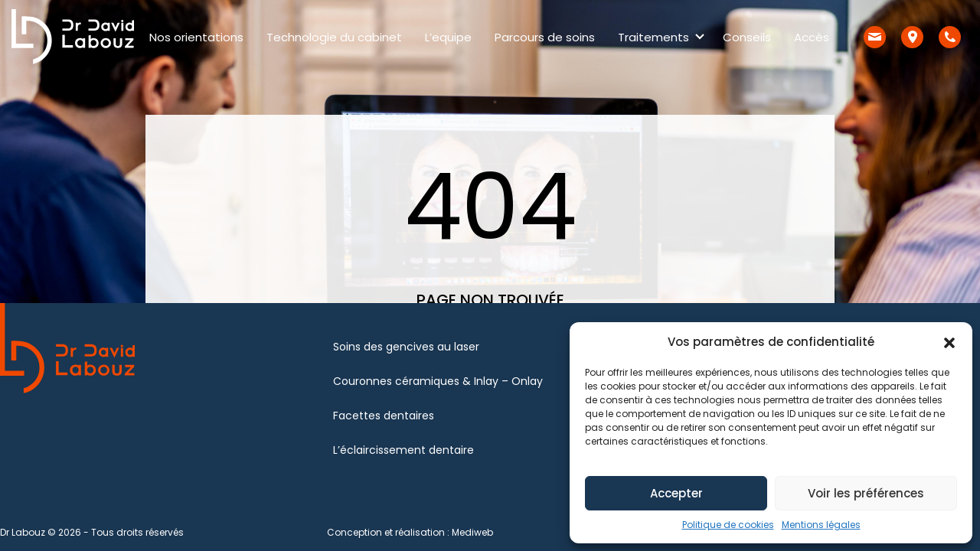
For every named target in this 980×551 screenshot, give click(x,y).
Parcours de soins (545, 37)
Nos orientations (196, 37)
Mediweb (472, 532)
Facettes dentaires (384, 416)
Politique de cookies (728, 525)
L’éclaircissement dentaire (403, 450)
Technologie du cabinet (334, 37)
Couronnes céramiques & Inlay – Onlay (438, 381)
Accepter (676, 493)
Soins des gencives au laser (406, 347)
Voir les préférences (866, 493)
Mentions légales (821, 525)
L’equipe (448, 37)
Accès (812, 37)
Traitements (653, 37)
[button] (949, 342)
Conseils (747, 37)
